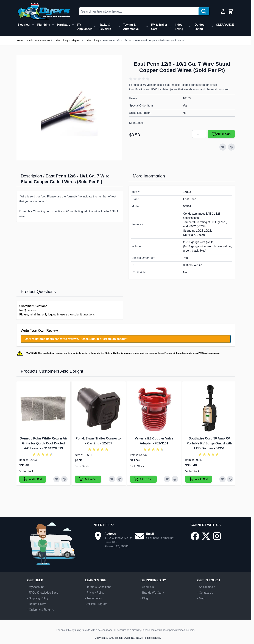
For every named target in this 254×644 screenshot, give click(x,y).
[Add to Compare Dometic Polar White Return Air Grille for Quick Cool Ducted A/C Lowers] (64, 479)
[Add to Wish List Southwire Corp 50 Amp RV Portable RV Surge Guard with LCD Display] (222, 479)
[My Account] (223, 11)
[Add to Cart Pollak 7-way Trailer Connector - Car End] (88, 479)
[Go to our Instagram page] (217, 536)
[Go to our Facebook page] (195, 536)
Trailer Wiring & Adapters (67, 41)
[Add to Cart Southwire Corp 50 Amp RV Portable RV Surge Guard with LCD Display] (199, 479)
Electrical (24, 25)
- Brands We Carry (152, 593)
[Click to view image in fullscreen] (69, 108)
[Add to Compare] (231, 147)
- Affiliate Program (96, 604)
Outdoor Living (200, 27)
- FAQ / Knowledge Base (43, 593)
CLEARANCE (225, 25)
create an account (115, 339)
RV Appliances (85, 27)
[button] (140, 79)
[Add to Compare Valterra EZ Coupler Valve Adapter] (175, 479)
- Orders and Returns (40, 610)
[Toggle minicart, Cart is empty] (231, 11)
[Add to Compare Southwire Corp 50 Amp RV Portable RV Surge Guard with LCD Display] (230, 479)
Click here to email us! (160, 538)
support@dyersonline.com (180, 630)
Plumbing (44, 25)
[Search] (204, 11)
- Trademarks (93, 598)
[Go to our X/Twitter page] (206, 536)
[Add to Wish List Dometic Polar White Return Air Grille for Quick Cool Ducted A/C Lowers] (57, 479)
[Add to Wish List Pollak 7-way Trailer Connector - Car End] (112, 479)
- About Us (147, 587)
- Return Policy (36, 604)
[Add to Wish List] (223, 147)
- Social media (206, 587)
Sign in (94, 339)
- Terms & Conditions (98, 587)
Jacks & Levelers (105, 27)
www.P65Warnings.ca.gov (206, 353)
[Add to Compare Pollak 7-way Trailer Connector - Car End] (120, 479)
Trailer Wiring (92, 41)
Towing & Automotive (131, 27)
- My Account (35, 587)
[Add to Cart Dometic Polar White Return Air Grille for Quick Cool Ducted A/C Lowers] (33, 479)
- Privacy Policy (95, 593)
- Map (201, 598)
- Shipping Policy (38, 598)
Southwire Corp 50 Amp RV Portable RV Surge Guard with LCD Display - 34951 (209, 443)
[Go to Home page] (44, 11)
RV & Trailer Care (159, 27)
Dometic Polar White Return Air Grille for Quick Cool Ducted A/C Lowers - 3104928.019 (43, 443)
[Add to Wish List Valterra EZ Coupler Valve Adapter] (167, 479)
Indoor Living (179, 27)
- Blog (144, 598)
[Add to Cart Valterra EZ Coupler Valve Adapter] (143, 479)
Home (20, 41)
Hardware (64, 25)
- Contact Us (205, 593)
